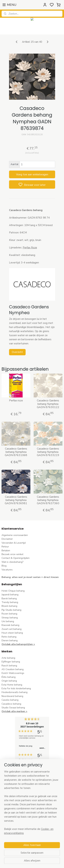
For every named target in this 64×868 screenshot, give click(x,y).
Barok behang (9, 598)
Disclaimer (7, 539)
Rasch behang (9, 666)
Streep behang (10, 618)
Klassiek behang (10, 625)
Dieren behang (10, 640)
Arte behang (8, 658)
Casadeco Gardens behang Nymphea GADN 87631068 (16, 452)
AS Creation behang (13, 669)
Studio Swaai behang (13, 708)
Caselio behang (10, 700)
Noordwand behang (12, 696)
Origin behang (9, 681)
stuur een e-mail (10, 820)
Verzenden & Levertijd (14, 543)
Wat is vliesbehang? (12, 562)
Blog (4, 566)
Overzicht (17, 352)
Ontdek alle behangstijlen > (18, 644)
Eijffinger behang (11, 662)
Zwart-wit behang (12, 629)
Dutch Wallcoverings (13, 673)
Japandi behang (10, 595)
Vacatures (7, 570)
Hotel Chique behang (13, 591)
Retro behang (9, 637)
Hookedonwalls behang (15, 692)
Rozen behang (9, 614)
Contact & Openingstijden (16, 558)
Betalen (6, 551)
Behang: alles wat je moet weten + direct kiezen (30, 577)
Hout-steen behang (12, 633)
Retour (5, 547)
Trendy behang (10, 602)
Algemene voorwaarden (15, 535)
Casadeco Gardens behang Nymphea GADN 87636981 (16, 500)
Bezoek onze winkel (12, 554)
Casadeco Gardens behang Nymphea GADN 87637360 (48, 500)
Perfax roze (16, 401)
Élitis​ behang (9, 677)
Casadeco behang (11, 704)
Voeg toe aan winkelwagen (32, 174)
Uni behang (8, 621)
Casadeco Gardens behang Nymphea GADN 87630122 (48, 404)
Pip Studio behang (11, 610)
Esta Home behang (12, 685)
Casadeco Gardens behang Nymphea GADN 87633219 (48, 452)
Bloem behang (9, 606)
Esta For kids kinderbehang (16, 688)
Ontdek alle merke (13, 711)
